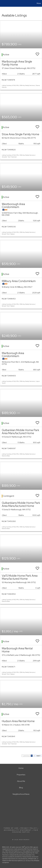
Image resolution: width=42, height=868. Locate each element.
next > (39, 756)
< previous (26, 756)
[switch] (37, 53)
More (39, 3)
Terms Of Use (11, 828)
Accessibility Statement (18, 830)
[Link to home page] (2, 3)
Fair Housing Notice (25, 831)
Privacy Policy (29, 828)
